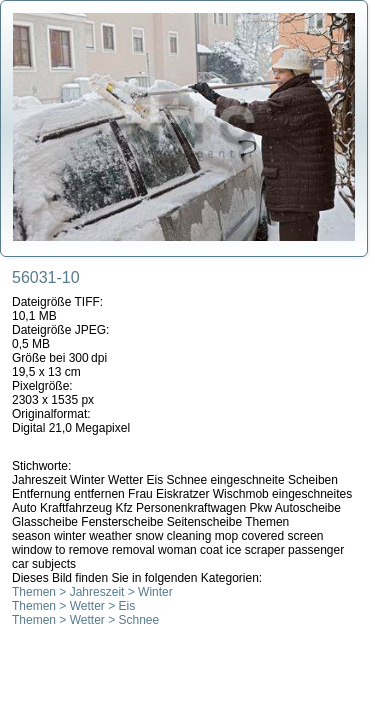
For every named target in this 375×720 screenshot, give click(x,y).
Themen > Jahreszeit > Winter (92, 592)
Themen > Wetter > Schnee (85, 620)
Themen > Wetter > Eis (73, 606)
